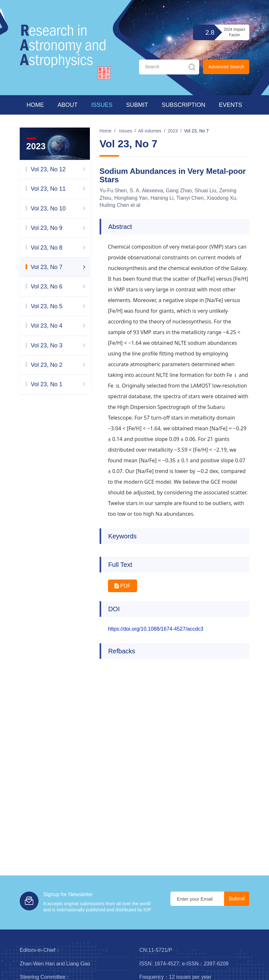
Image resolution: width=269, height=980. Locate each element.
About (68, 105)
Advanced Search (226, 67)
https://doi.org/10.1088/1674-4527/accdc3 (156, 629)
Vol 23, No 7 (196, 131)
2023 (173, 131)
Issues (102, 105)
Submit (137, 105)
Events (231, 105)
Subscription (183, 105)
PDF (123, 586)
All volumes (150, 131)
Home (35, 105)
